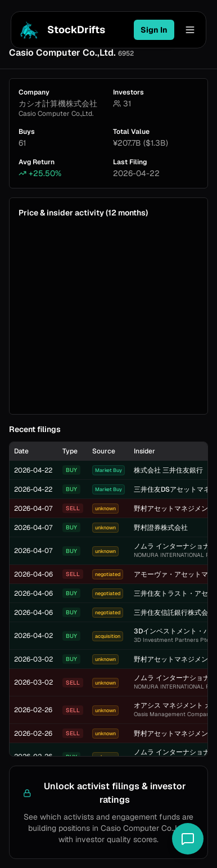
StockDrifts (60, 30)
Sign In (154, 30)
